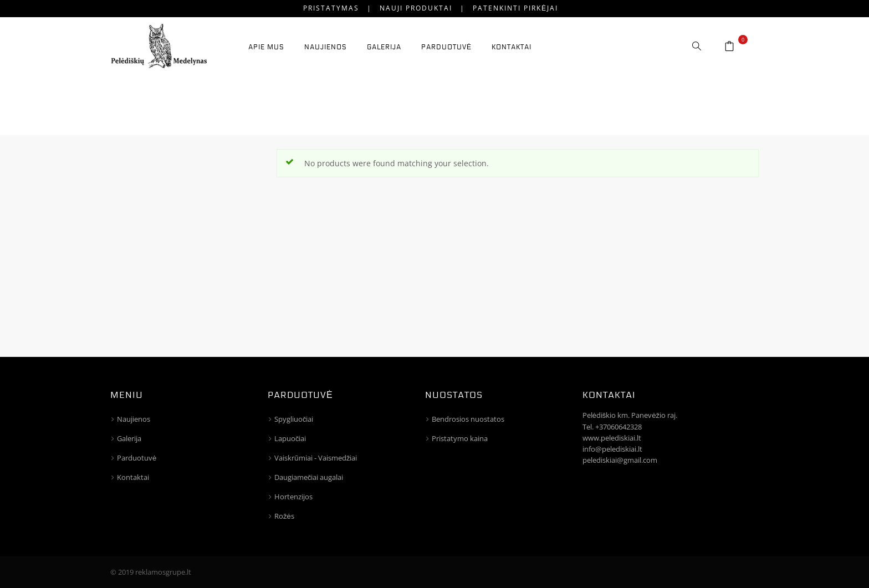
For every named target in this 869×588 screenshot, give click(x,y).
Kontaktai (133, 477)
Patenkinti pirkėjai (515, 8)
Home (681, 103)
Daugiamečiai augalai (309, 477)
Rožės (284, 516)
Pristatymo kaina (460, 438)
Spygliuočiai (294, 419)
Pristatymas (331, 8)
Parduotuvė (137, 458)
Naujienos (134, 419)
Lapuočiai (290, 438)
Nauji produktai (416, 8)
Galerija (129, 438)
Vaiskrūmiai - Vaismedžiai (316, 458)
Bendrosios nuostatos (468, 419)
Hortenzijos (293, 497)
